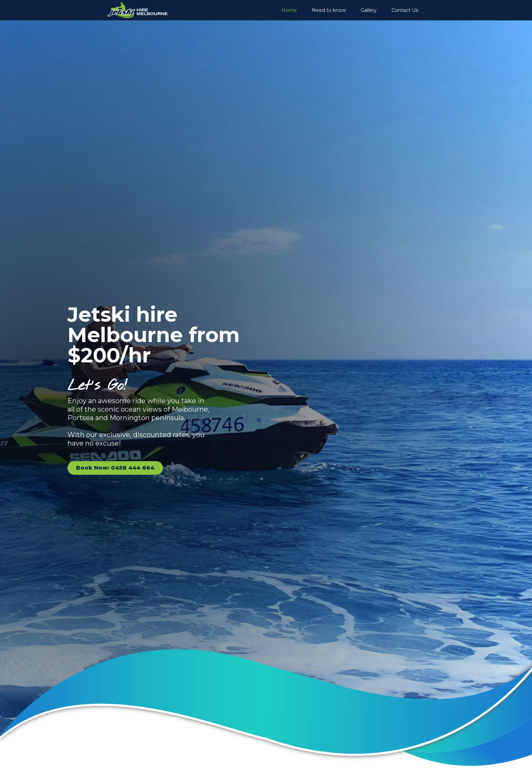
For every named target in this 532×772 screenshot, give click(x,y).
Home (289, 10)
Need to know (329, 10)
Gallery (369, 10)
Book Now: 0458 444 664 (115, 468)
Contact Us (405, 10)
